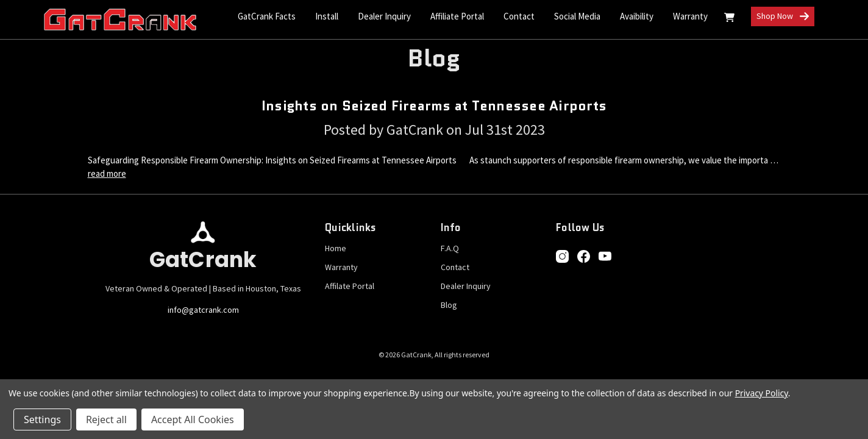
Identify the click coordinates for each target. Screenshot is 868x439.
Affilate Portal (350, 286)
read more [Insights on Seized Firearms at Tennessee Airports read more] (107, 173)
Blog (449, 305)
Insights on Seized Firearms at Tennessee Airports (434, 106)
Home (336, 248)
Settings (42, 419)
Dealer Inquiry (384, 16)
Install (327, 16)
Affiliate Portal (457, 16)
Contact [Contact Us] (519, 16)
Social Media (577, 16)
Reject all (106, 419)
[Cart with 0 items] (729, 19)
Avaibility (637, 16)
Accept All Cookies (193, 419)
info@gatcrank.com (203, 310)
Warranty (690, 16)
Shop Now (783, 17)
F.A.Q (450, 248)
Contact (455, 267)
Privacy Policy (762, 393)
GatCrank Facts (267, 16)
